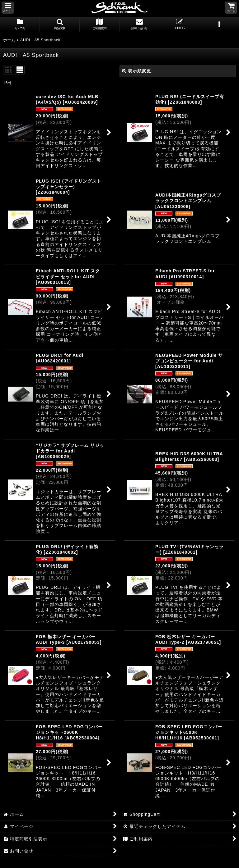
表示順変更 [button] (137, 71)
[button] (8, 8)
